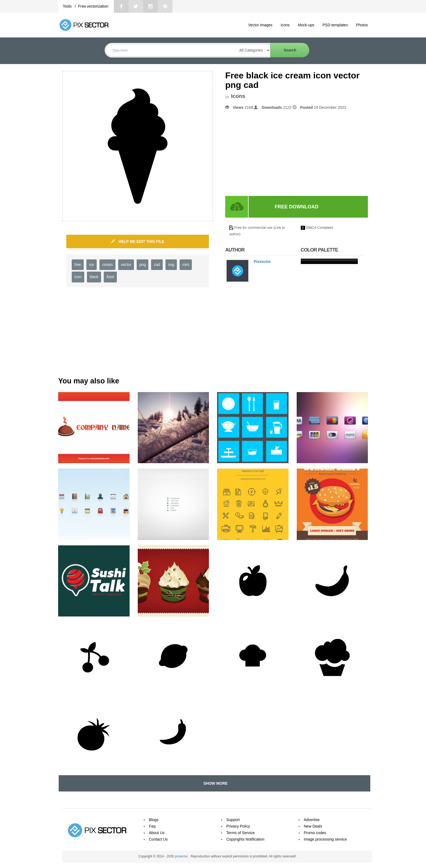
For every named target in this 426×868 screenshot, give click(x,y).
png (142, 265)
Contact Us (158, 839)
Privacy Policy (238, 826)
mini (186, 265)
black (94, 277)
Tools (68, 6)
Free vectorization (93, 6)
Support (233, 820)
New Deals (313, 826)
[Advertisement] (271, 153)
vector (126, 265)
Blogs (154, 820)
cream (107, 265)
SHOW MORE (214, 783)
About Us (157, 833)
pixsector (182, 856)
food (110, 277)
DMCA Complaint (319, 228)
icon (78, 277)
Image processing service (325, 839)
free (78, 265)
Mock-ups (306, 25)
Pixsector (262, 262)
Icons (285, 25)
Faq (152, 826)
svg (171, 265)
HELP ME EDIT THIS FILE (138, 241)
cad (157, 265)
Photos (362, 25)
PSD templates (335, 25)
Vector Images (260, 25)
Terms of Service (240, 833)
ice (92, 265)
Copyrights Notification (245, 839)
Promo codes (315, 833)
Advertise (312, 820)
